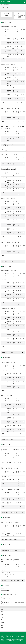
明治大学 (9, 86)
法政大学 (9, 286)
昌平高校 (9, 462)
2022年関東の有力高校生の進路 (8, 599)
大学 (2, 612)
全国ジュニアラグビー (7, 560)
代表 (2, 617)
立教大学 (14, 27)
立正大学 (9, 290)
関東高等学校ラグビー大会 (8, 449)
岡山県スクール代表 (9, 574)
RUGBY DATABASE (6, 2)
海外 (2, 620)
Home (2, 5)
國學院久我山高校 (19, 15)
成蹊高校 (9, 480)
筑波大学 (9, 94)
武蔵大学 (9, 117)
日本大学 (9, 46)
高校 (2, 615)
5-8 (14, 374)
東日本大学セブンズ (6, 155)
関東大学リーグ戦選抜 (9, 139)
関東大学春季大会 (6, 27)
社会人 (2, 623)
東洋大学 (9, 189)
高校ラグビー (5, 489)
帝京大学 (9, 73)
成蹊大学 (9, 51)
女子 (2, 628)
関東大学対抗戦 (5, 65)
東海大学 (9, 163)
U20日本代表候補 (5, 590)
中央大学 (9, 38)
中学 (2, 625)
